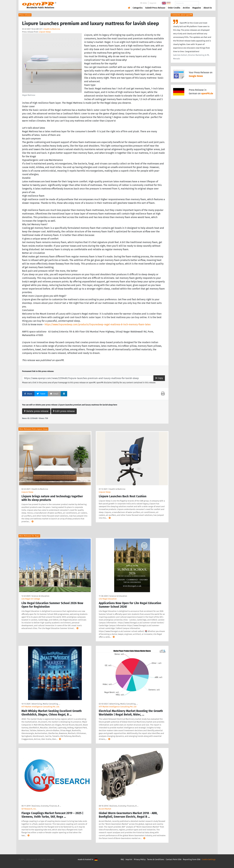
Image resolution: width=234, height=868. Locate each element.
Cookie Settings (209, 859)
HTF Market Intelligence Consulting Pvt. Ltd (118, 707)
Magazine (197, 8)
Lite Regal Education (108, 599)
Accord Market (105, 809)
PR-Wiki (144, 3)
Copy (159, 378)
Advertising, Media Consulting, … (46, 704)
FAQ (122, 859)
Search (205, 3)
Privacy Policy (140, 859)
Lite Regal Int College (31, 599)
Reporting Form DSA (192, 859)
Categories (138, 8)
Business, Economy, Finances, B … (46, 806)
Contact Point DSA (174, 859)
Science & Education (41, 596)
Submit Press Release (155, 8)
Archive (186, 8)
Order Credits (174, 8)
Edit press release (64, 411)
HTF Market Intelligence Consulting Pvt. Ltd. (41, 707)
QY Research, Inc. (29, 809)
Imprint (153, 3)
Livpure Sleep (45, 32)
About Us (208, 8)
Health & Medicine (52, 29)
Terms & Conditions (156, 859)
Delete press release (36, 411)
